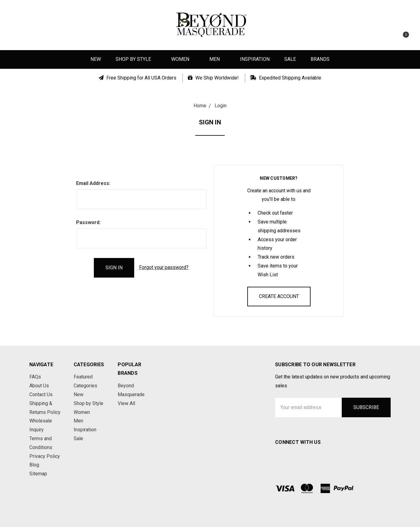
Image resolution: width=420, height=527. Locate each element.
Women (183, 59)
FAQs (35, 377)
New (96, 59)
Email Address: (93, 183)
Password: (88, 222)
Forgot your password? (164, 267)
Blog (34, 465)
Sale (290, 59)
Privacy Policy (45, 456)
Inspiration (255, 59)
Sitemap (38, 474)
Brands (320, 59)
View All (126, 403)
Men (217, 59)
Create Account (279, 296)
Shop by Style (136, 59)
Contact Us (41, 394)
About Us (39, 386)
